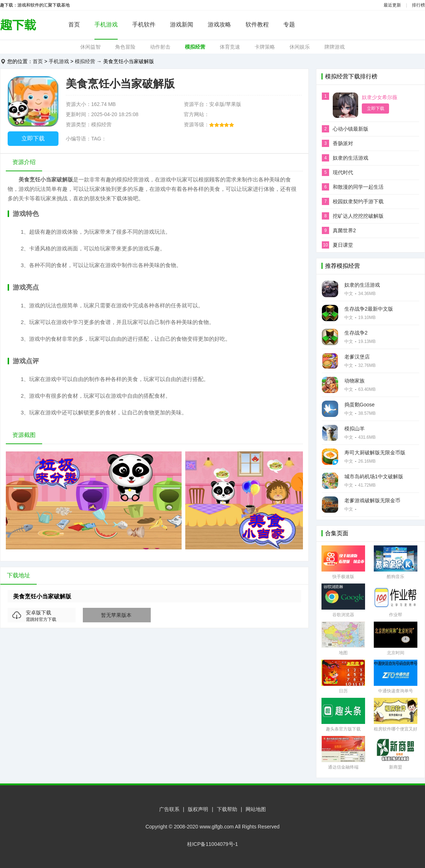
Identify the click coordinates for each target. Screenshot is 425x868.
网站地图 (256, 809)
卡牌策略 (265, 47)
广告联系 (169, 809)
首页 (74, 24)
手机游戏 (106, 24)
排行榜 (418, 5)
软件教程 (257, 24)
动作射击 (160, 47)
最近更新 (392, 5)
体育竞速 (230, 47)
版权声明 (198, 809)
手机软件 (144, 24)
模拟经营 (195, 47)
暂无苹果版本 (116, 615)
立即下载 (33, 138)
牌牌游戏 (335, 47)
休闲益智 (90, 47)
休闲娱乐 (300, 47)
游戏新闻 (182, 24)
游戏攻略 (219, 24)
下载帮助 (227, 809)
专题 (289, 24)
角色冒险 (125, 47)
